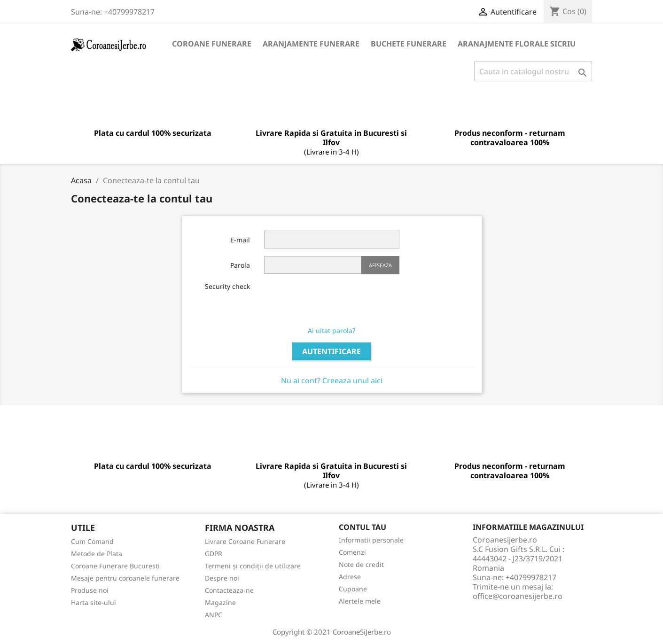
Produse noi (90, 590)
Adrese (350, 577)
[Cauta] (533, 71)
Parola (240, 265)
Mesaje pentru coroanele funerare (125, 578)
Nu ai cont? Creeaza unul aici (332, 380)
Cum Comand (92, 541)
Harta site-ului (94, 602)
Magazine (220, 602)
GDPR (214, 554)
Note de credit (361, 564)
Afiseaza (380, 265)
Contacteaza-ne (229, 590)
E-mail (240, 240)
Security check (227, 286)
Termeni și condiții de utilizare (253, 566)
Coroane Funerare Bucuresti (115, 566)
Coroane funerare (212, 44)
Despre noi (222, 578)
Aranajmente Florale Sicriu (517, 44)
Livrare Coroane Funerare (245, 541)
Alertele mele (360, 601)
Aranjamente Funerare (311, 44)
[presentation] (335, 300)
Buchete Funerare (409, 44)
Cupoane (353, 589)
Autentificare (331, 351)
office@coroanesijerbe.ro (518, 596)
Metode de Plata (97, 554)
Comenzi (352, 552)
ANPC (214, 615)
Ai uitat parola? (331, 330)
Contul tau (363, 527)
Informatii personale (371, 540)
